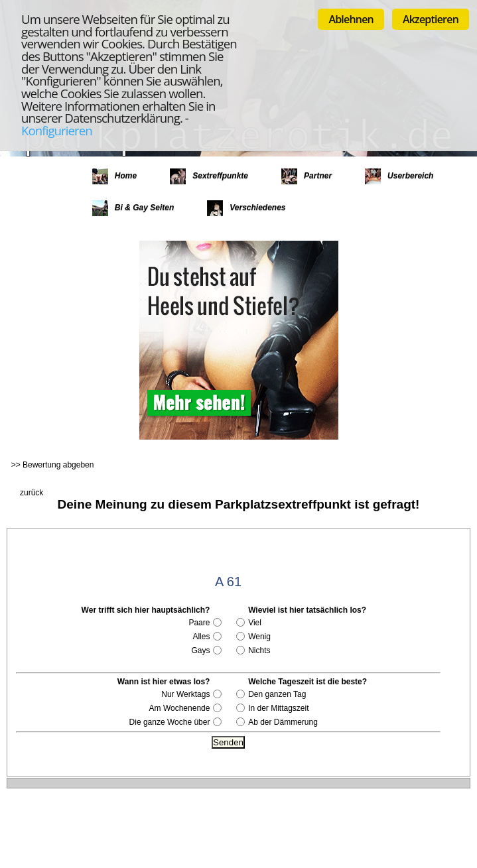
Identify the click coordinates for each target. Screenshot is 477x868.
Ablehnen (351, 19)
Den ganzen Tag (277, 694)
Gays (200, 651)
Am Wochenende (180, 708)
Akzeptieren (431, 19)
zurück (32, 493)
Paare (199, 623)
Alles (201, 637)
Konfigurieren (57, 130)
